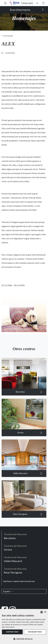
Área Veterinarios (27, 10)
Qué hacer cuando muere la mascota (19, 581)
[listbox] (42, 612)
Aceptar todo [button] (12, 632)
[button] (5, 3)
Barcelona (29, 398)
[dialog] (24, 626)
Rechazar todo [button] (35, 632)
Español (8, 591)
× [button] (45, 612)
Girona (30, 438)
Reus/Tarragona (28, 520)
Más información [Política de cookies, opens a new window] (8, 627)
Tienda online (27, 3)
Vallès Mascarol (28, 479)
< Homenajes (7, 36)
